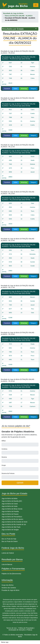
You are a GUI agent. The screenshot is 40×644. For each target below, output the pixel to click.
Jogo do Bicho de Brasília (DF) (12, 501)
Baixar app (5, 642)
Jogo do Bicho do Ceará (10, 504)
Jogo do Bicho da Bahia (9, 498)
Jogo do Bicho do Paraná (10, 514)
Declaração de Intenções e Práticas (20, 630)
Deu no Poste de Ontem (10, 541)
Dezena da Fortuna (8, 473)
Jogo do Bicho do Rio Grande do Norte (14, 522)
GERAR (20, 483)
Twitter (15, 89)
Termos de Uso (11, 628)
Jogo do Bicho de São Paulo (11, 527)
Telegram (33, 89)
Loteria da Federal (8, 553)
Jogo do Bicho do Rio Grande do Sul (14, 524)
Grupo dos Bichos (8, 585)
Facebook (7, 89)
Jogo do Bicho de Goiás (10, 506)
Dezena (4, 457)
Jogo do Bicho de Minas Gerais (12, 509)
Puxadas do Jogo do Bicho (11, 590)
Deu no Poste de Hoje (9, 539)
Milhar (4, 441)
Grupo (4, 465)
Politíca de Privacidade (26, 628)
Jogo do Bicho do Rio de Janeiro (12, 519)
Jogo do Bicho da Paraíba (10, 511)
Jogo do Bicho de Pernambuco (12, 517)
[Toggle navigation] (36, 5)
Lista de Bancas (7, 564)
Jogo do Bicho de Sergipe (10, 530)
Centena (4, 449)
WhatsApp (24, 89)
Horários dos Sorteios (9, 588)
